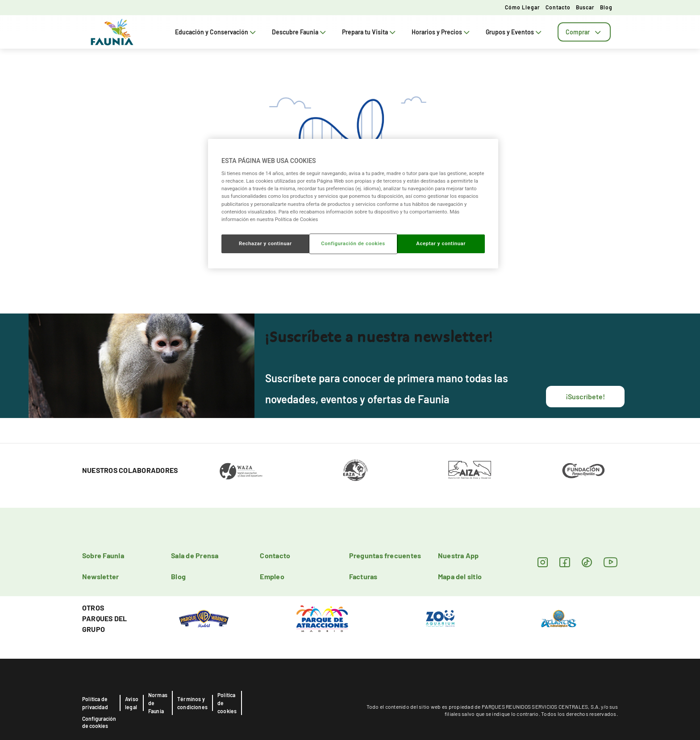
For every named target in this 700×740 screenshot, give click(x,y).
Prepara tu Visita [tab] (370, 32)
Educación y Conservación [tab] (216, 32)
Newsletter (100, 576)
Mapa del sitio (460, 576)
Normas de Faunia (158, 703)
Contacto (558, 7)
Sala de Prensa (195, 555)
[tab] (584, 32)
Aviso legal (132, 703)
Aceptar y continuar (441, 243)
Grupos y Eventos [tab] (515, 32)
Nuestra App (458, 555)
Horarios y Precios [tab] (442, 32)
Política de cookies (227, 703)
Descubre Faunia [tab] (300, 32)
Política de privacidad (95, 703)
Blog (606, 7)
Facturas (363, 576)
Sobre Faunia (103, 555)
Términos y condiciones (192, 703)
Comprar (584, 32)
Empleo (272, 576)
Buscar (585, 7)
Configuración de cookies (99, 722)
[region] (353, 204)
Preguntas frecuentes (385, 555)
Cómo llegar (523, 7)
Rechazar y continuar (265, 243)
